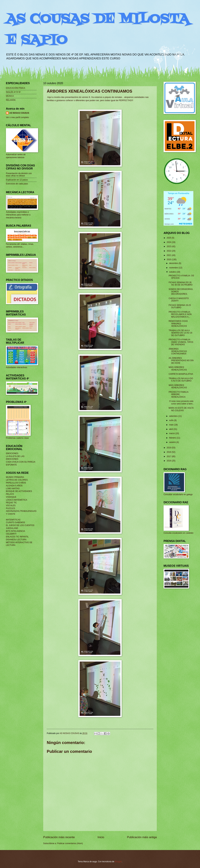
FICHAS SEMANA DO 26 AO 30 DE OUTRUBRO (181, 284)
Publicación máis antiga (142, 837)
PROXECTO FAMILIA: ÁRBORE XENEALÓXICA (179, 394)
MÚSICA (10, 96)
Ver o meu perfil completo (17, 117)
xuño (172, 420)
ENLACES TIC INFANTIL (17, 537)
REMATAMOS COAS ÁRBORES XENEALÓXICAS (178, 324)
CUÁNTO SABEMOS (16, 522)
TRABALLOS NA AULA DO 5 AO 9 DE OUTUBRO (181, 380)
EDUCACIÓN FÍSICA (16, 88)
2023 (169, 246)
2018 (169, 452)
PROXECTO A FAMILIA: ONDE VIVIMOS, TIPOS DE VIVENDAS (181, 342)
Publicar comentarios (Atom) (70, 843)
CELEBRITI (11, 534)
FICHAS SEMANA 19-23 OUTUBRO (180, 306)
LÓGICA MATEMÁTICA (17, 500)
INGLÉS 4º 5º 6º (13, 92)
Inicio (101, 837)
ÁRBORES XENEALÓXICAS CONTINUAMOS (178, 351)
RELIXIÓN (11, 100)
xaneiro (173, 442)
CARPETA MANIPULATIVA (181, 374)
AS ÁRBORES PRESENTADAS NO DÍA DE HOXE (181, 361)
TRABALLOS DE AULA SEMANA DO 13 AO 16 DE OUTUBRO (180, 333)
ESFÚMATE (11, 465)
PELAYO (10, 494)
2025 (169, 238)
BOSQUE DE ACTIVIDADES (19, 491)
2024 (169, 242)
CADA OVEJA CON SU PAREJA (21, 462)
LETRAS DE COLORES (17, 480)
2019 (169, 448)
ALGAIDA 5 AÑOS (14, 486)
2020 (169, 260)
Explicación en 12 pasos (17, 180)
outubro (173, 272)
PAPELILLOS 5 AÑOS (16, 483)
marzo (172, 433)
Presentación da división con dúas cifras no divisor (19, 175)
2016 (169, 461)
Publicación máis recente (59, 837)
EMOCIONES (12, 453)
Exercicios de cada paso (17, 184)
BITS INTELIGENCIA (16, 531)
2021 (169, 255)
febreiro (173, 438)
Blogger (118, 862)
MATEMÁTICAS (13, 520)
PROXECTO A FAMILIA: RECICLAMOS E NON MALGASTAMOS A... (180, 314)
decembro (174, 263)
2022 (169, 251)
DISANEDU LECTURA (16, 540)
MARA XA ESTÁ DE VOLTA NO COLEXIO (181, 409)
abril (171, 429)
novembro (174, 268)
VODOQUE (11, 497)
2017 (169, 456)
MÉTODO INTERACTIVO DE (19, 542)
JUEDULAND (12, 528)
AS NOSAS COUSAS (19, 113)
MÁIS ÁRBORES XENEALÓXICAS (178, 368)
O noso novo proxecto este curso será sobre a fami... (181, 402)
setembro (174, 416)
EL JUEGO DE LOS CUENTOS (20, 525)
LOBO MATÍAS (13, 489)
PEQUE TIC (11, 503)
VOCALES (11, 505)
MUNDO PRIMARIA (15, 477)
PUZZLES (11, 508)
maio (172, 425)
